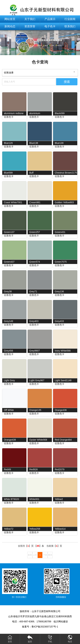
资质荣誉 (30, 26)
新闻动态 (10, 26)
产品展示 (50, 19)
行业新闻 (70, 19)
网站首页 (10, 19)
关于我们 (30, 19)
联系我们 (70, 26)
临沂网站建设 (61, 621)
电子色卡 (50, 26)
